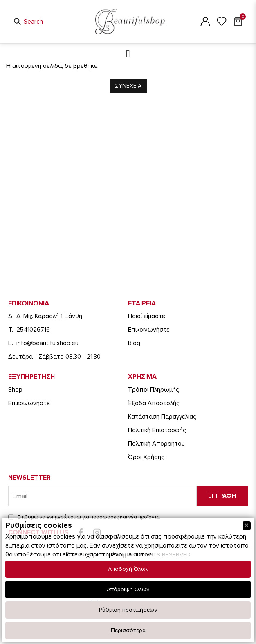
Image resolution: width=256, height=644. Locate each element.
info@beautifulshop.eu (47, 343)
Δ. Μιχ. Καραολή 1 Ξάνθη (49, 316)
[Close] (247, 526)
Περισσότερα (128, 630)
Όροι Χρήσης (146, 457)
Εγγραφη (222, 496)
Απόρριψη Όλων (128, 589)
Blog (134, 343)
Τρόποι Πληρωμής (153, 390)
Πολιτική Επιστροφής (157, 430)
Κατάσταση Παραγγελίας (162, 417)
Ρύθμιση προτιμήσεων (128, 610)
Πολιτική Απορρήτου (156, 444)
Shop (15, 390)
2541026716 (33, 330)
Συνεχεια (128, 86)
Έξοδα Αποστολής (154, 403)
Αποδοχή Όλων (128, 569)
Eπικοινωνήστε (149, 330)
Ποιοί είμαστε (147, 316)
